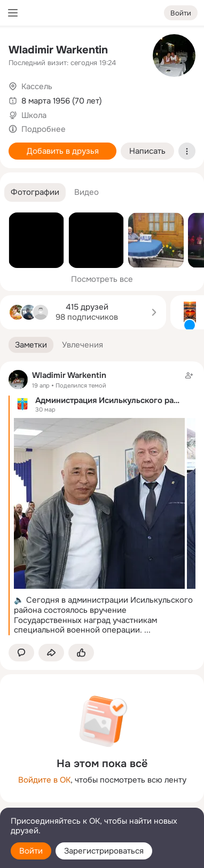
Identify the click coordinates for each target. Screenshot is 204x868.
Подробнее (44, 129)
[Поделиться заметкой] (51, 653)
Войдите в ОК (44, 780)
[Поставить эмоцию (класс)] (81, 653)
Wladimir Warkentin (58, 50)
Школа (34, 115)
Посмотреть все (102, 279)
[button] (35, 192)
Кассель (37, 86)
